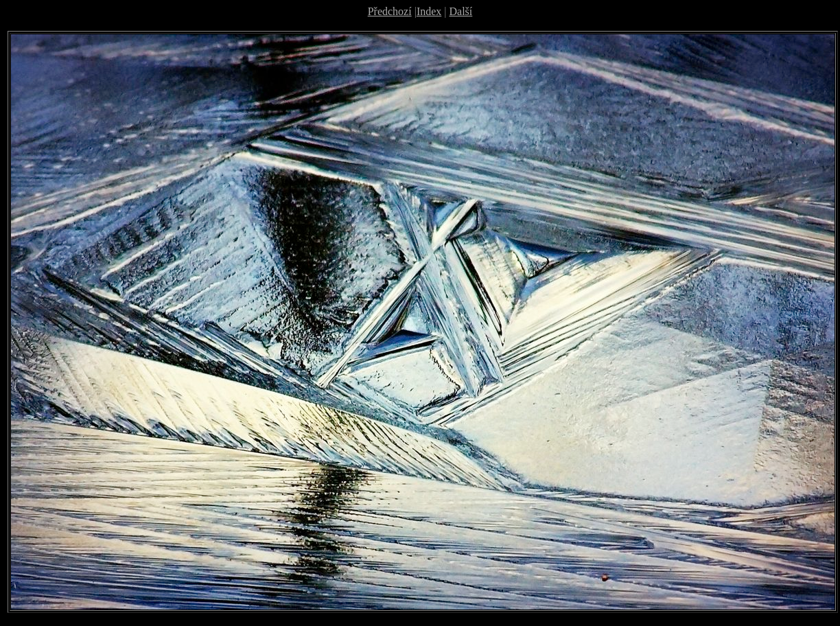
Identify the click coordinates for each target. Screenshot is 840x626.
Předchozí (390, 11)
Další (461, 11)
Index (429, 11)
